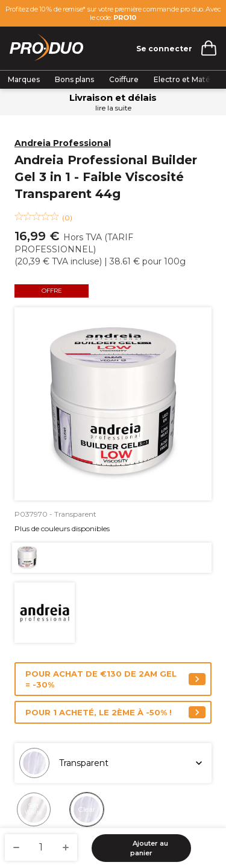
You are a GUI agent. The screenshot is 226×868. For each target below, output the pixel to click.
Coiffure (124, 79)
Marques (24, 79)
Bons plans (74, 79)
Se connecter (164, 49)
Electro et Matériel (189, 79)
